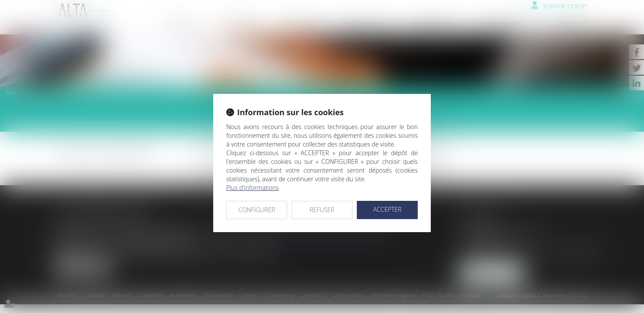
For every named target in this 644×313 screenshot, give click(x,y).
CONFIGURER (257, 210)
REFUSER (322, 210)
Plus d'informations (253, 188)
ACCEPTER (387, 209)
